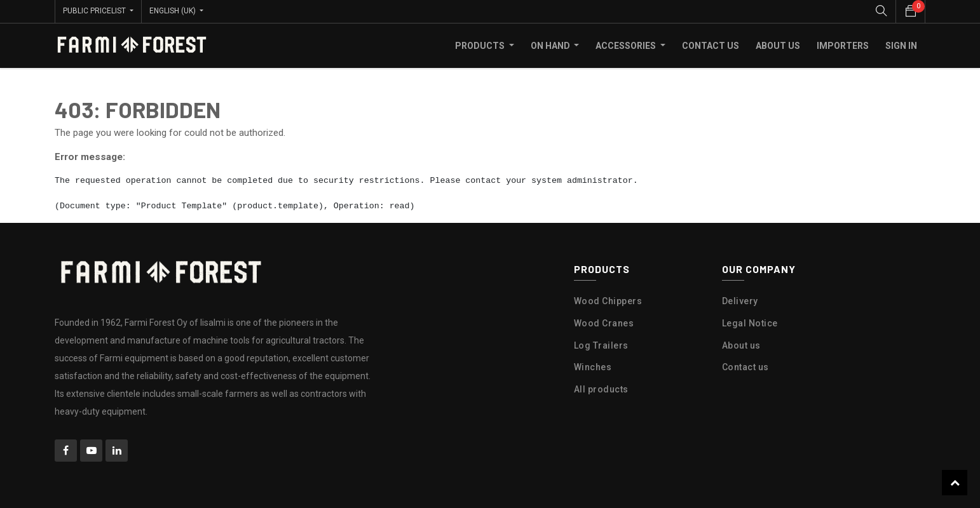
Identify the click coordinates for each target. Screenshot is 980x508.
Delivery (740, 300)
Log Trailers (601, 345)
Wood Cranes (604, 323)
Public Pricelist (95, 11)
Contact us (745, 367)
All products (601, 389)
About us (741, 345)
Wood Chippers (608, 300)
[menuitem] (711, 45)
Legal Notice (750, 323)
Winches (593, 367)
